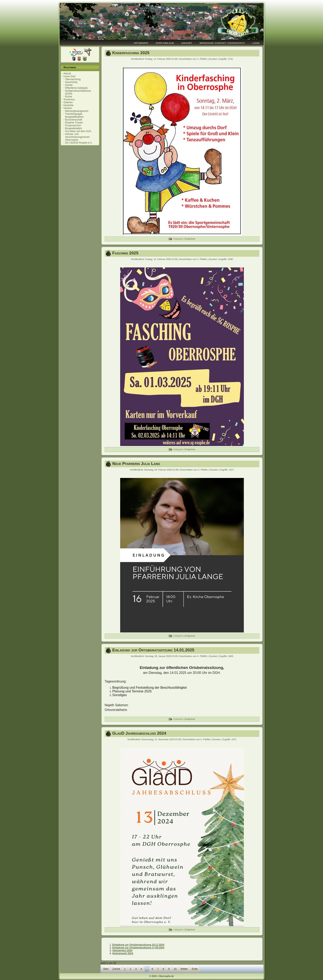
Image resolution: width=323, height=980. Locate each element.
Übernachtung (73, 79)
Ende (195, 969)
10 (175, 969)
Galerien (68, 102)
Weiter (184, 969)
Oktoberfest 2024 (122, 951)
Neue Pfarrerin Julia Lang (136, 464)
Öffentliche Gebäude (76, 88)
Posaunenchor (73, 125)
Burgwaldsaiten (74, 128)
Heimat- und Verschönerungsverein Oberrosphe (77, 137)
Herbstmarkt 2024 (123, 953)
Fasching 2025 (125, 253)
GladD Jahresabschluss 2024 (139, 733)
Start (106, 969)
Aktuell (67, 74)
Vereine (68, 108)
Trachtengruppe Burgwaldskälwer (75, 115)
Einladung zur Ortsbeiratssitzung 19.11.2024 (138, 945)
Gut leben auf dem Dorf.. (79, 131)
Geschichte (71, 82)
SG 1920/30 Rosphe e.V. (79, 143)
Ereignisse (190, 239)
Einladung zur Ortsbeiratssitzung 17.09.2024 (138, 948)
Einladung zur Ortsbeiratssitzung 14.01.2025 (153, 650)
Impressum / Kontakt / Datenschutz (222, 43)
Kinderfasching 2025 (131, 53)
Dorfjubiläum (165, 43)
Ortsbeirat (141, 43)
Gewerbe (69, 105)
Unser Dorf (69, 76)
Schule (69, 85)
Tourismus (69, 100)
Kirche (69, 97)
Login (256, 43)
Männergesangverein (77, 111)
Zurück (116, 969)
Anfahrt (187, 43)
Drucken (213, 59)
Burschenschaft (74, 120)
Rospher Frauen (74, 123)
